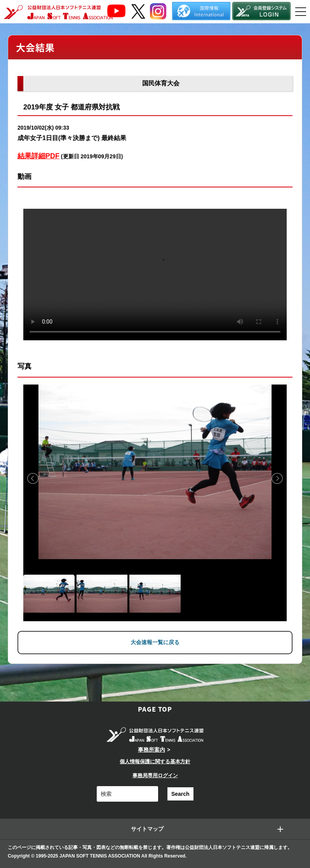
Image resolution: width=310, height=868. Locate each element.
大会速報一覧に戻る (155, 642)
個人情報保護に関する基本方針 (155, 761)
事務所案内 (152, 750)
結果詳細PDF (38, 156)
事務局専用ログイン (155, 775)
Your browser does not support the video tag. (155, 275)
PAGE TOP (155, 709)
